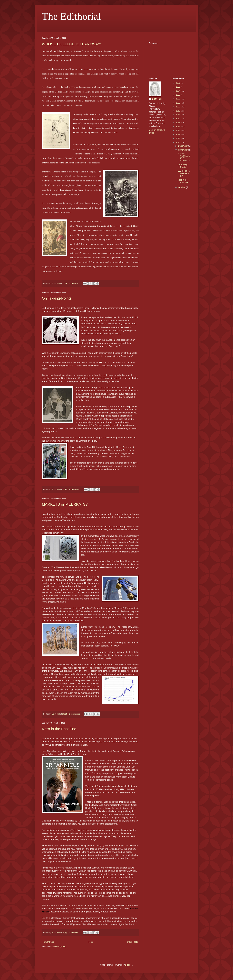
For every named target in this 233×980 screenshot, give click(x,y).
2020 (178, 107)
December (183, 146)
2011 (178, 143)
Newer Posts (48, 942)
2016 (178, 123)
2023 (178, 95)
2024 (178, 91)
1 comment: (74, 283)
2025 (178, 87)
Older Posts (132, 942)
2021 (178, 103)
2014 (178, 131)
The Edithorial (71, 16)
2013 (178, 135)
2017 (178, 119)
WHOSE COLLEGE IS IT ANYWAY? (72, 44)
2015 (178, 127)
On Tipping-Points (57, 298)
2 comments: (75, 714)
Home (91, 942)
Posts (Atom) (60, 947)
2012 (178, 138)
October (182, 187)
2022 (178, 99)
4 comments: (75, 489)
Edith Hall (157, 99)
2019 (178, 111)
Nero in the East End (59, 729)
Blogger (129, 965)
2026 (178, 83)
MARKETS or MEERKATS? (65, 504)
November (183, 150)
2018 (178, 115)
